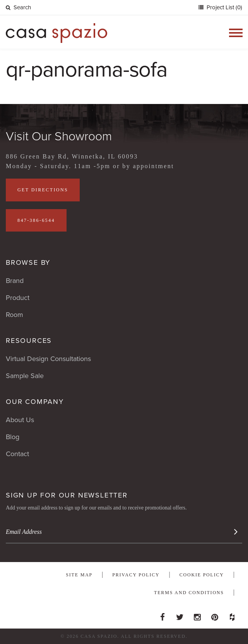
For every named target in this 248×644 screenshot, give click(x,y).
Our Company (35, 402)
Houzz (232, 615)
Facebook (162, 615)
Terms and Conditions (189, 593)
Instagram (197, 615)
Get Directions (43, 190)
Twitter (180, 615)
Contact (17, 454)
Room (15, 315)
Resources (29, 341)
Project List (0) (224, 7)
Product (18, 298)
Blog (13, 437)
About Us (20, 420)
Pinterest (215, 615)
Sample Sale (25, 376)
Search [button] (18, 7)
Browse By (28, 262)
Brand (15, 281)
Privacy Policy (136, 575)
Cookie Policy (202, 575)
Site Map (79, 575)
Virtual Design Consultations (48, 359)
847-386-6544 (36, 220)
